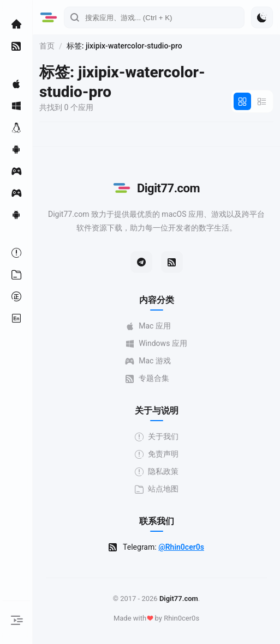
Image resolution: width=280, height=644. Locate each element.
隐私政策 (157, 472)
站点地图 (157, 489)
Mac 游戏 (148, 361)
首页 (47, 46)
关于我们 (157, 437)
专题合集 (147, 378)
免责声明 (157, 454)
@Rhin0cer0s (181, 547)
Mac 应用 (148, 326)
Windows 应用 (156, 344)
